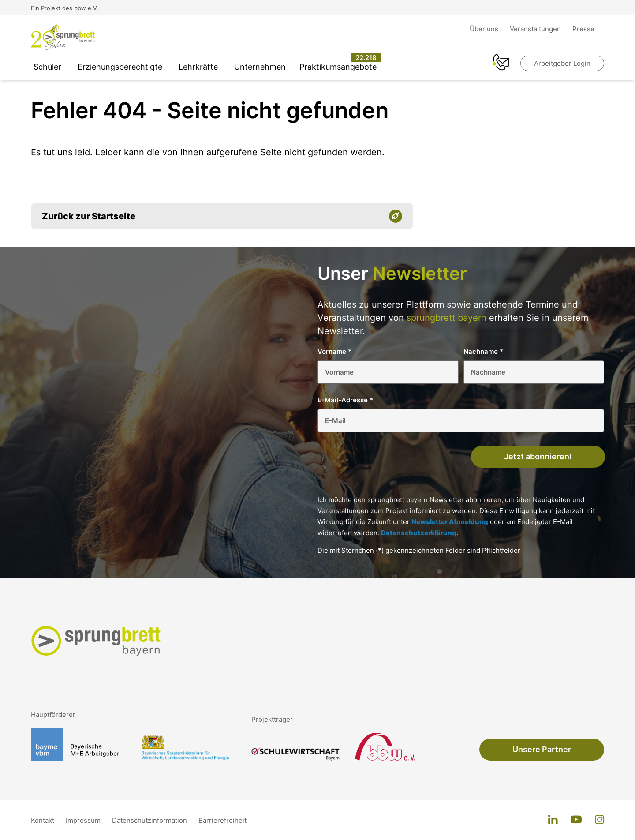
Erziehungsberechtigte (120, 67)
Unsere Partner (542, 749)
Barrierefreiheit (222, 820)
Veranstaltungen (536, 29)
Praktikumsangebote (338, 67)
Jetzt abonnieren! (538, 456)
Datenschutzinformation (150, 820)
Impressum (84, 820)
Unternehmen (260, 67)
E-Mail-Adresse (345, 400)
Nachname (483, 351)
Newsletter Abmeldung (450, 522)
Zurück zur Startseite (89, 216)
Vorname (334, 351)
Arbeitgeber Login (562, 63)
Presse (583, 29)
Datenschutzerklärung (419, 533)
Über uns (485, 29)
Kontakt (43, 820)
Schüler (47, 67)
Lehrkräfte (198, 67)
